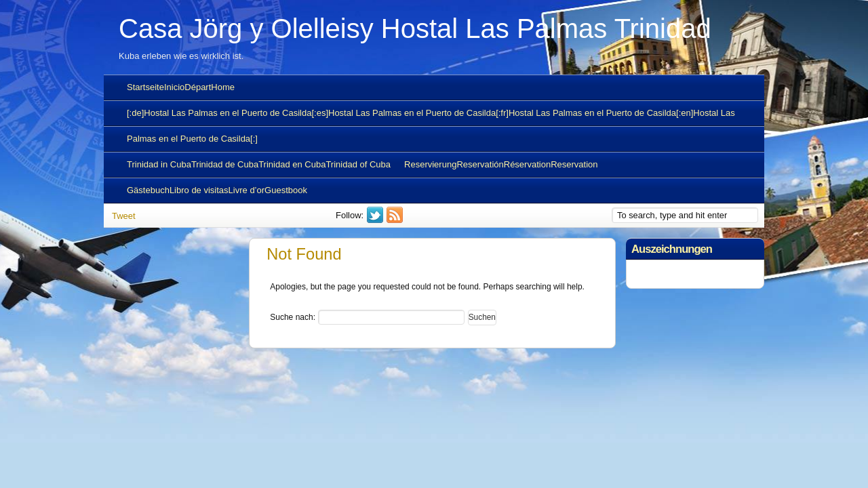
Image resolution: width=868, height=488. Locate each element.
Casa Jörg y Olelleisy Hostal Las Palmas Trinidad (415, 28)
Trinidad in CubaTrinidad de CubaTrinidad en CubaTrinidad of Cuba (259, 164)
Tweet (124, 216)
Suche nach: (293, 317)
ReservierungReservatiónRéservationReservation (501, 164)
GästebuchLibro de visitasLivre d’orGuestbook (217, 190)
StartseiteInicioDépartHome (181, 87)
